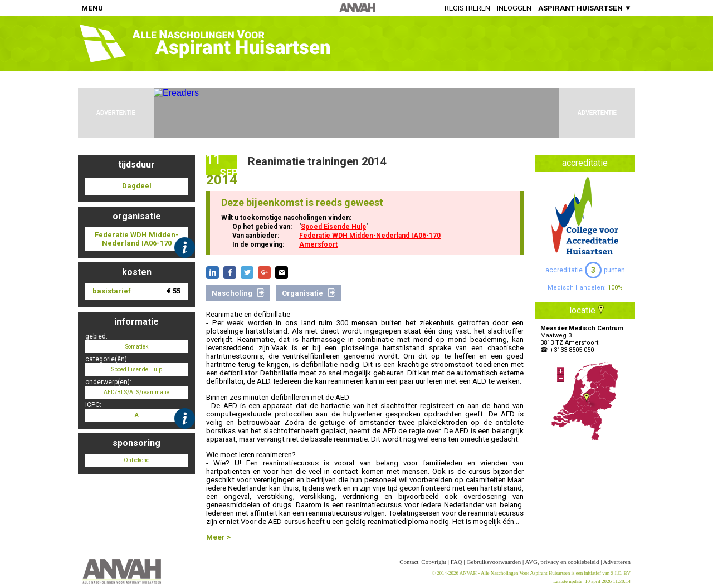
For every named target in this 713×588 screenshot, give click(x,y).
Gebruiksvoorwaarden (494, 562)
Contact (409, 562)
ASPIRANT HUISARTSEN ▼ (585, 8)
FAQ (456, 562)
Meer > (218, 537)
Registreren (467, 8)
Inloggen (514, 8)
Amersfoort (318, 244)
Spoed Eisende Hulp (333, 227)
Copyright (434, 562)
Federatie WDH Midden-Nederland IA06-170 (370, 236)
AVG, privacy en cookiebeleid (562, 562)
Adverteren (617, 562)
